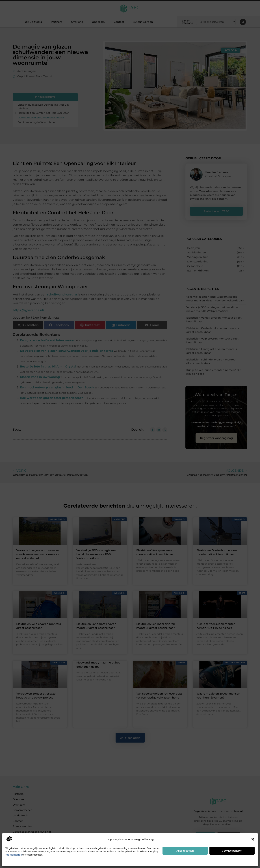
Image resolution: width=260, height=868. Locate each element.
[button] (253, 839)
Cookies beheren (232, 851)
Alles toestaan (185, 851)
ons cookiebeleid (14, 855)
